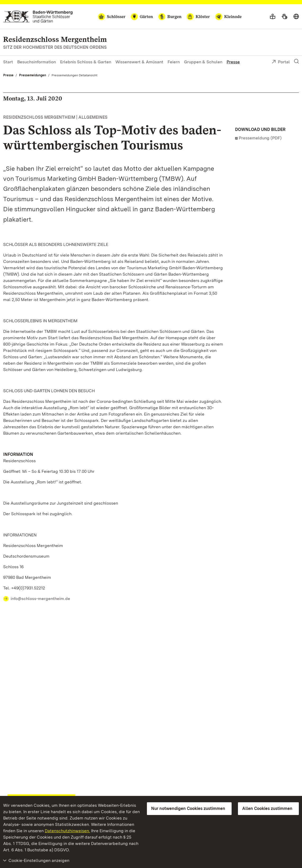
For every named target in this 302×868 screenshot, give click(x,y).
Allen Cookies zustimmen (267, 808)
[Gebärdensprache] (284, 17)
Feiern (174, 62)
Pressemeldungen (33, 75)
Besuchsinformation (37, 62)
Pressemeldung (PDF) (260, 138)
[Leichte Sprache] (273, 17)
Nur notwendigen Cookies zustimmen (188, 808)
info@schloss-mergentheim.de (40, 599)
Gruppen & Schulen (203, 62)
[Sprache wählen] (296, 17)
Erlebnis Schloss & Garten (86, 62)
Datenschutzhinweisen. (67, 831)
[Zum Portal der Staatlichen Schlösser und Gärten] (38, 17)
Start (8, 62)
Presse (233, 62)
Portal (281, 62)
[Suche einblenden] (296, 61)
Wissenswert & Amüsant (139, 62)
